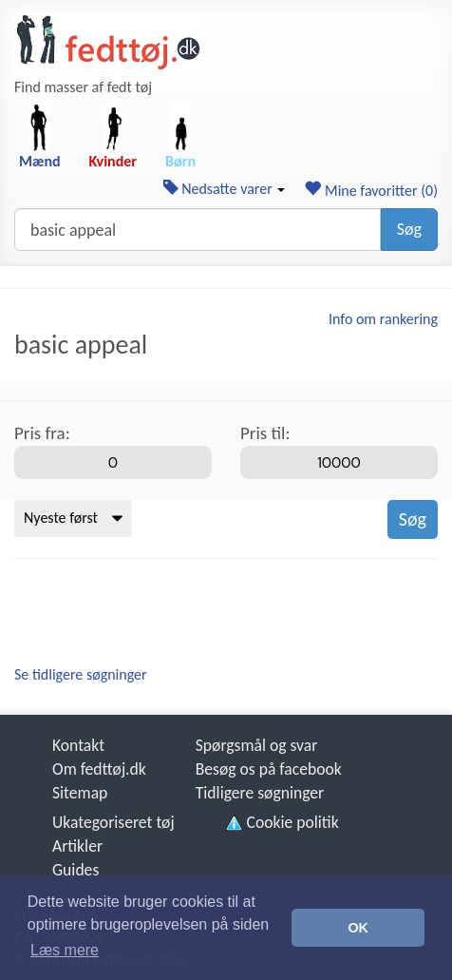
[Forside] (108, 42)
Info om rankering (383, 319)
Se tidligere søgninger (81, 674)
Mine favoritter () (371, 191)
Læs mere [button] (65, 950)
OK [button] (358, 928)
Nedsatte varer (225, 189)
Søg (409, 229)
